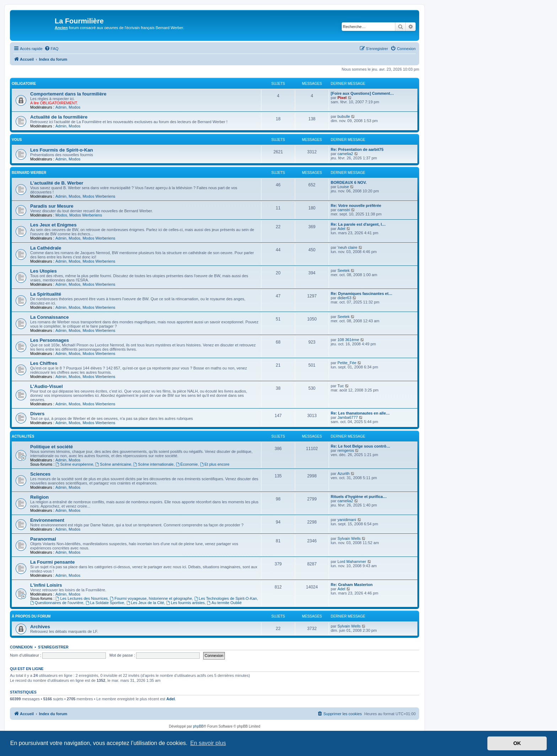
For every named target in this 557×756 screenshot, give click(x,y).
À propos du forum (31, 616)
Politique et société (52, 447)
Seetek (344, 270)
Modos (74, 107)
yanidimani (347, 520)
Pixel (342, 98)
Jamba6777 (348, 417)
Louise (343, 187)
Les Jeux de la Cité (145, 603)
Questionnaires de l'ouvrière (57, 603)
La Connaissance (49, 317)
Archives (40, 627)
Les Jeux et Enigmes (53, 225)
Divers (37, 414)
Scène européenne (75, 464)
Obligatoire (24, 84)
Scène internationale (154, 464)
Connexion (21, 647)
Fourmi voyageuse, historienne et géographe (151, 598)
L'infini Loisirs (46, 585)
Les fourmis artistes (185, 603)
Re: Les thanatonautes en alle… (360, 413)
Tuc (341, 386)
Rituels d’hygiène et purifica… (359, 497)
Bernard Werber (29, 173)
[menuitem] (52, 49)
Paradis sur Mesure (52, 206)
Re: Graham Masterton (352, 585)
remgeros (346, 450)
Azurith (344, 473)
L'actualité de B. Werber (57, 183)
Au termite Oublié (224, 603)
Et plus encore (215, 464)
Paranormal (43, 539)
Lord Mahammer (352, 561)
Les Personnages (50, 340)
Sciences (40, 474)
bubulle (344, 116)
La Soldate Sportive (105, 603)
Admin (61, 107)
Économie (187, 464)
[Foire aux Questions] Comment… (362, 93)
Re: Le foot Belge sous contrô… (360, 446)
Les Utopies (44, 271)
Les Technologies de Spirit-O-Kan (226, 598)
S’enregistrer (53, 647)
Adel (341, 229)
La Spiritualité (46, 294)
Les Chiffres (44, 363)
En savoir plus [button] (208, 743)
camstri (344, 210)
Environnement (47, 520)
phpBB (198, 726)
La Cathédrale (46, 248)
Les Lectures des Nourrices (82, 598)
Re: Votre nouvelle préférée (356, 206)
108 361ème (348, 340)
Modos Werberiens (99, 196)
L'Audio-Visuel (47, 386)
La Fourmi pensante (52, 562)
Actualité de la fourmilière (59, 117)
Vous (17, 140)
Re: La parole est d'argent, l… (358, 224)
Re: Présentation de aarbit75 (357, 149)
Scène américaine (113, 464)
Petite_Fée (347, 363)
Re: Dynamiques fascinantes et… (362, 294)
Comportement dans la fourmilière (68, 94)
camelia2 (345, 154)
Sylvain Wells (349, 538)
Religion (39, 497)
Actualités (23, 436)
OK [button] (517, 743)
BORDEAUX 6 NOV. (349, 182)
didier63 (344, 298)
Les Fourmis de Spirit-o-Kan (62, 150)
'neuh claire (347, 247)
